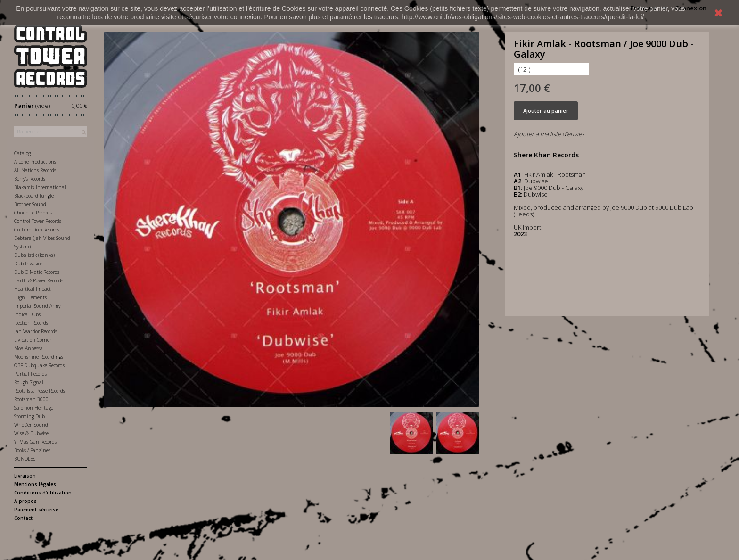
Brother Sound (30, 204)
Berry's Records (30, 179)
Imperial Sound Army (37, 306)
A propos (25, 501)
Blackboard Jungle (34, 196)
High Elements (30, 297)
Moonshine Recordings (39, 357)
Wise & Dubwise (31, 433)
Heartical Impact (33, 289)
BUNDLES (25, 459)
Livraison (25, 476)
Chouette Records (33, 213)
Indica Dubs (27, 314)
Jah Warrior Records (36, 331)
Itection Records (31, 323)
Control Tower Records (38, 221)
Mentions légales (35, 484)
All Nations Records (35, 170)
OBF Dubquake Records (39, 365)
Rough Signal (29, 382)
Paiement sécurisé (36, 510)
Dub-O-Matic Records (37, 272)
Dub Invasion (29, 264)
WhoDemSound (31, 425)
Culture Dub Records (37, 230)
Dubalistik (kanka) (34, 255)
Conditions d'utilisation (43, 493)
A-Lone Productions (35, 162)
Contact (23, 518)
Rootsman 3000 (31, 399)
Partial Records (30, 374)
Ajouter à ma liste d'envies (549, 134)
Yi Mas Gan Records (35, 442)
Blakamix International (40, 187)
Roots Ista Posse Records (40, 391)
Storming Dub (29, 416)
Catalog (22, 153)
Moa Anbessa (29, 348)
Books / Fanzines (32, 450)
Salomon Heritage (34, 408)
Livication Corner (33, 340)
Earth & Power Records (39, 280)
